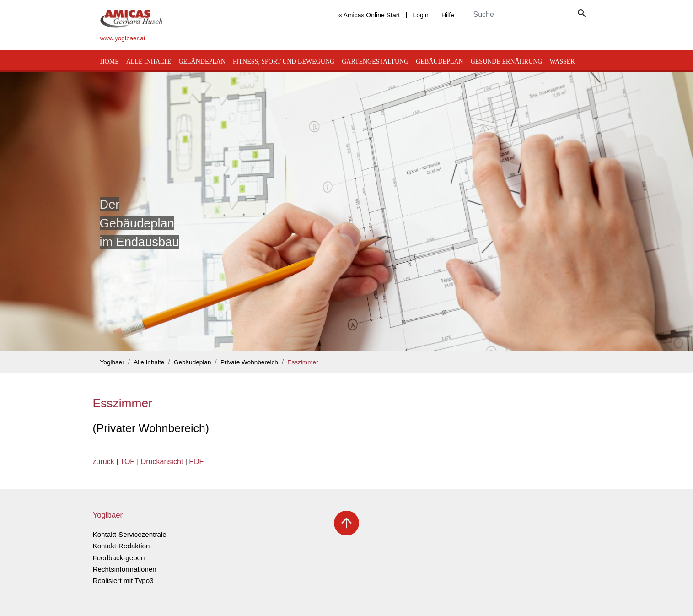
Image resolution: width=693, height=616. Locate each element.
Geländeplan (202, 62)
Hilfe (448, 15)
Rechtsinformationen (125, 569)
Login (420, 15)
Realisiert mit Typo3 (123, 581)
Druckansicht (162, 462)
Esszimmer (303, 362)
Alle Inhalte (149, 62)
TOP (127, 462)
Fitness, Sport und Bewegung (284, 62)
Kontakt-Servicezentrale (130, 534)
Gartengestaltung (375, 62)
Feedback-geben (119, 558)
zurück (104, 462)
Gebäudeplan (439, 62)
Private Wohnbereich (249, 362)
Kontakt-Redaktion (121, 546)
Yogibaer (112, 362)
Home (110, 62)
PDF (196, 462)
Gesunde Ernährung (507, 62)
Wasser (562, 62)
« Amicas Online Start (369, 15)
